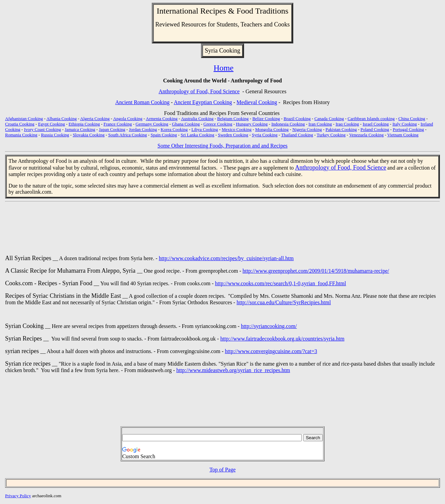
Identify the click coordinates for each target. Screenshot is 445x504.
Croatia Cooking (20, 124)
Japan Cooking (112, 129)
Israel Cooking (376, 124)
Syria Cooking (265, 135)
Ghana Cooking (186, 124)
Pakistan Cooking (341, 129)
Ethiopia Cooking (84, 124)
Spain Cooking (164, 135)
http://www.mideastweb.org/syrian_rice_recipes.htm (233, 370)
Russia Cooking (55, 135)
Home (224, 68)
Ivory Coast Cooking (43, 129)
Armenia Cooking (162, 119)
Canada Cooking (329, 119)
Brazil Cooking (297, 119)
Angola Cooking (128, 119)
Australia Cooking (197, 119)
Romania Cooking (21, 135)
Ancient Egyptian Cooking (203, 102)
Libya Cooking (205, 129)
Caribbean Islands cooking (371, 119)
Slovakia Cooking (89, 135)
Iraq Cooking (347, 124)
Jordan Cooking (143, 129)
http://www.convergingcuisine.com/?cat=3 (271, 351)
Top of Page (222, 470)
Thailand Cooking (297, 135)
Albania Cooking (62, 119)
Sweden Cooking (233, 135)
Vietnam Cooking (403, 135)
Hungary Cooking (252, 124)
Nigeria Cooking (307, 129)
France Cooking (118, 124)
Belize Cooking (266, 119)
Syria (211, 51)
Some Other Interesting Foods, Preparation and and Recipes (222, 146)
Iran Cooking (320, 124)
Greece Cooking (218, 124)
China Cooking (412, 119)
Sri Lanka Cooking (197, 135)
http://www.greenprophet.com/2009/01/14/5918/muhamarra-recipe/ (316, 271)
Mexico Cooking (237, 129)
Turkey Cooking (331, 135)
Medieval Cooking (257, 102)
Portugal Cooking (408, 129)
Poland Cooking (375, 129)
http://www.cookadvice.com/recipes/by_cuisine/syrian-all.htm (226, 258)
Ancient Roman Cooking (143, 102)
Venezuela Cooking (366, 135)
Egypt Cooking (51, 124)
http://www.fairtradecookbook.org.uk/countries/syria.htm (282, 339)
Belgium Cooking (233, 119)
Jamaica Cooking (80, 129)
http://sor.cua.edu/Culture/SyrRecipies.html (284, 302)
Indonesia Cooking (288, 124)
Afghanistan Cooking (24, 119)
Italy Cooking (405, 124)
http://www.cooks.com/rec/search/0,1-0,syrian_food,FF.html (280, 283)
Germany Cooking (152, 124)
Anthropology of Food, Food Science (199, 91)
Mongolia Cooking (272, 129)
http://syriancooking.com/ (269, 326)
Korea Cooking (174, 129)
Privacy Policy (18, 496)
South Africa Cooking (128, 135)
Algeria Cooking (95, 119)
